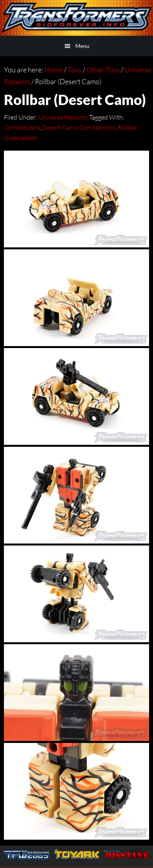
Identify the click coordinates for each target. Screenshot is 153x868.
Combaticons (22, 127)
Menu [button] (82, 46)
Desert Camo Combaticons (79, 127)
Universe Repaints (63, 117)
